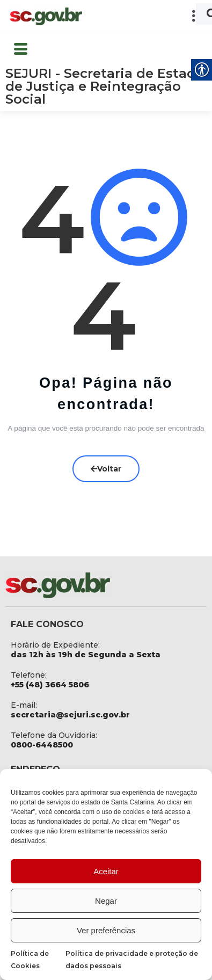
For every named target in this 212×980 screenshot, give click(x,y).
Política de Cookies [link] (30, 960)
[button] (148, 16)
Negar (106, 901)
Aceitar (106, 871)
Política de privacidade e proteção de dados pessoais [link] (132, 960)
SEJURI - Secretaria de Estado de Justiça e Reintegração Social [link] (105, 86)
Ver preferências (106, 930)
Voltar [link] (106, 468)
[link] (46, 16)
